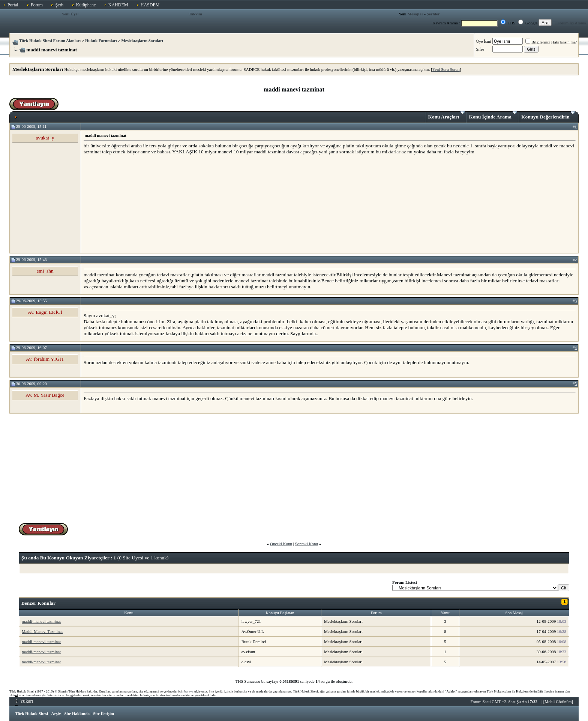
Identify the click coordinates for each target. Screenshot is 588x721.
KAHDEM (118, 5)
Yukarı (24, 701)
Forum (37, 5)
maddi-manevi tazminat (41, 621)
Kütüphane (86, 5)
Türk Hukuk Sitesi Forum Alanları (50, 40)
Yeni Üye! (70, 14)
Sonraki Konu (307, 544)
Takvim (195, 14)
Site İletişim (103, 714)
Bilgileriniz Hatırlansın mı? (551, 42)
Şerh (59, 5)
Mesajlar (415, 14)
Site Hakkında (77, 714)
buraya (189, 691)
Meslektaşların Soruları (142, 40)
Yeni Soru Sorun (446, 69)
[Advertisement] (140, 204)
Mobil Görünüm (558, 702)
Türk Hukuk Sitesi (31, 714)
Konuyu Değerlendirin (548, 115)
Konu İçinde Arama (493, 115)
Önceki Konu (281, 544)
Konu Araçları (446, 115)
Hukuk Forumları (101, 40)
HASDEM (150, 5)
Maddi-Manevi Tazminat (42, 631)
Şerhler (433, 14)
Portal (13, 5)
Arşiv (56, 714)
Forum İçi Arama (572, 23)
